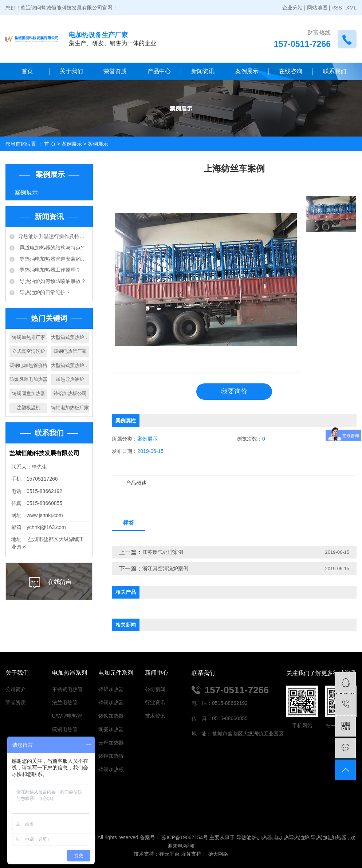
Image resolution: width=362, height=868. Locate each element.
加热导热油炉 (70, 379)
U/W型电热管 (67, 716)
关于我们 (71, 71)
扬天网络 (217, 854)
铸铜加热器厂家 (29, 337)
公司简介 (16, 689)
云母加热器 (111, 743)
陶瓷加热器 (111, 729)
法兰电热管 (65, 702)
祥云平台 (169, 854)
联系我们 (335, 71)
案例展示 (247, 71)
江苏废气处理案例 (163, 552)
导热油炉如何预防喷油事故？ (52, 281)
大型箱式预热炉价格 (70, 365)
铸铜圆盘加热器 (29, 393)
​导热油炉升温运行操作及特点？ (54, 236)
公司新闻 (155, 689)
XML (351, 8)
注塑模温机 (29, 408)
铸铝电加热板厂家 (70, 408)
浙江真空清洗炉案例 (165, 568)
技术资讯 (155, 716)
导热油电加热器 (328, 837)
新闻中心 (157, 673)
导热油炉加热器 (254, 837)
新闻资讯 (203, 71)
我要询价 (234, 391)
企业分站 (292, 8)
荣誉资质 (115, 71)
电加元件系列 (116, 673)
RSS (337, 8)
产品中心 (159, 71)
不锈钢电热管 (67, 689)
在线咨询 (291, 71)
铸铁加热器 (111, 716)
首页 (27, 71)
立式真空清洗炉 (29, 351)
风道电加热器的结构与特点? (51, 248)
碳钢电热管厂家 (70, 351)
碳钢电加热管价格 (28, 365)
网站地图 (317, 8)
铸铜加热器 (111, 702)
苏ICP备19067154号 (185, 837)
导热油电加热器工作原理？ (50, 270)
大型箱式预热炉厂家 (70, 337)
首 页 (50, 144)
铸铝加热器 (111, 689)
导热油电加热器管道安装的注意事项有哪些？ (54, 259)
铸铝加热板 (111, 756)
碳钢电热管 (65, 729)
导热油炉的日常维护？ (44, 292)
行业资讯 (155, 702)
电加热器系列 (70, 673)
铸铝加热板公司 (70, 393)
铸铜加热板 (111, 769)
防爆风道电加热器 (28, 379)
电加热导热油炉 (291, 837)
